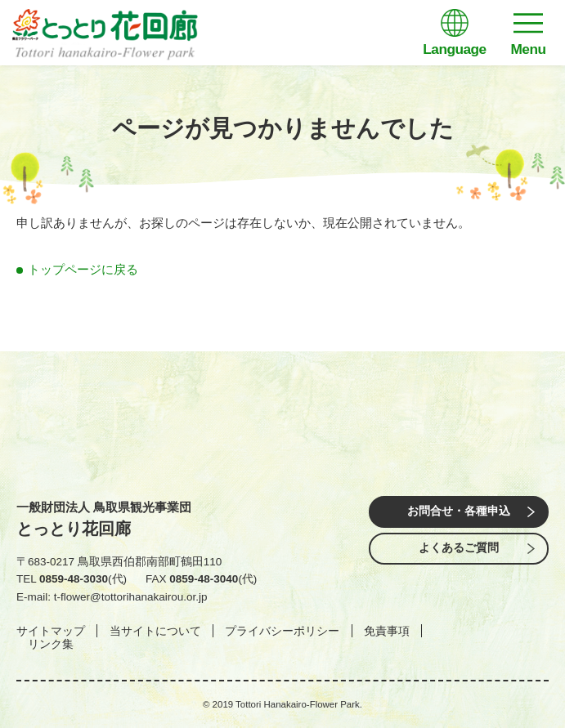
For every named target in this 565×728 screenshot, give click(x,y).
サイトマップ (51, 631)
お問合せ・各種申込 (459, 511)
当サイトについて (155, 631)
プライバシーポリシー (282, 631)
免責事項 (387, 631)
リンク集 (51, 644)
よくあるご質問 (459, 548)
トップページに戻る (83, 269)
